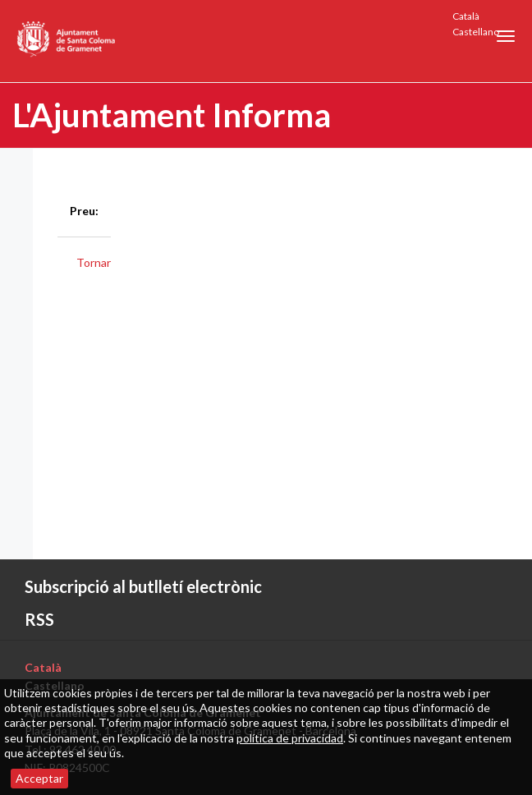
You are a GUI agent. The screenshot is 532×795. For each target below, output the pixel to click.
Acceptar (39, 778)
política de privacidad (290, 738)
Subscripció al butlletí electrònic (143, 586)
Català (466, 16)
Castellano (476, 32)
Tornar (94, 262)
